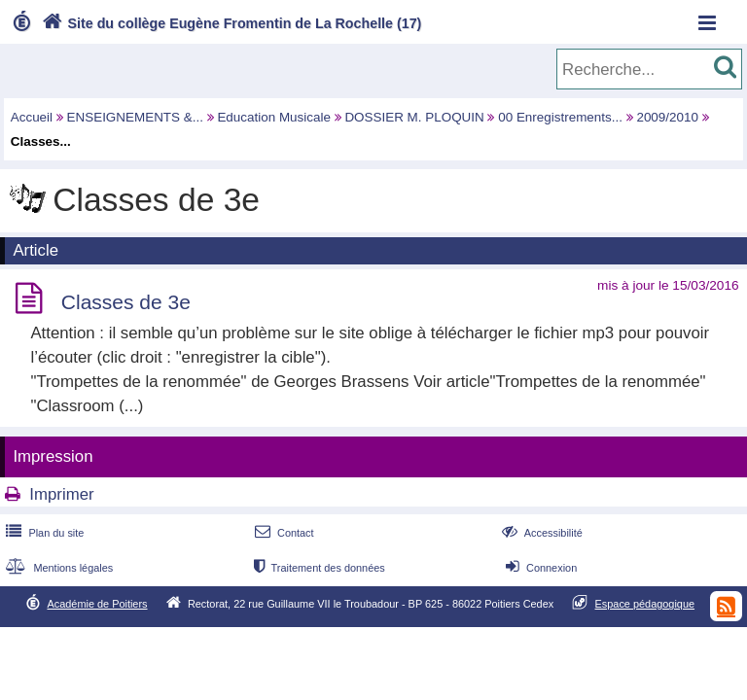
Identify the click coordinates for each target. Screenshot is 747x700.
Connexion (539, 568)
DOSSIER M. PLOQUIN (414, 117)
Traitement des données (318, 568)
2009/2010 (667, 117)
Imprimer (61, 494)
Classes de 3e (126, 302)
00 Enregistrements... (560, 117)
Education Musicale (274, 117)
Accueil (32, 117)
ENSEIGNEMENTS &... (135, 117)
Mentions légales (57, 568)
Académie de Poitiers (97, 604)
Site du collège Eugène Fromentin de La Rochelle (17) (230, 23)
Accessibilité (540, 533)
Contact (283, 533)
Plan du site (43, 533)
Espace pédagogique (645, 604)
